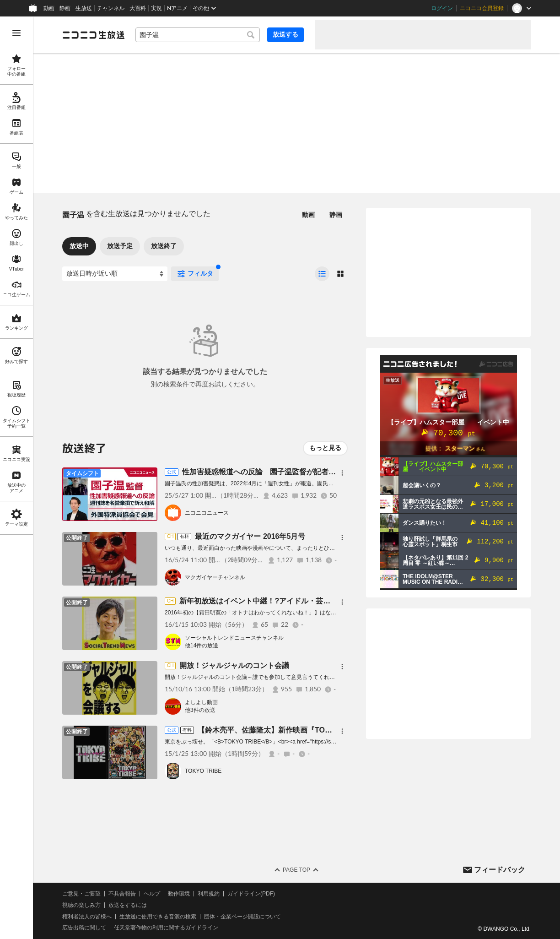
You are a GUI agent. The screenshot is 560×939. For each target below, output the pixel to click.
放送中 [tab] (79, 246)
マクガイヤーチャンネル (215, 577)
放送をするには (128, 905)
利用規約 (209, 894)
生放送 (84, 8)
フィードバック (500, 870)
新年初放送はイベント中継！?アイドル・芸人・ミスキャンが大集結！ (295, 601)
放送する (285, 34)
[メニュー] (342, 473)
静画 (65, 8)
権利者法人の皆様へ (87, 917)
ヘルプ (152, 894)
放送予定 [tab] (120, 246)
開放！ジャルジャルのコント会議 (234, 665)
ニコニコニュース (207, 513)
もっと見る (325, 448)
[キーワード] (198, 35)
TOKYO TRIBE (203, 771)
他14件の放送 (202, 646)
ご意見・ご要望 (81, 894)
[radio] (322, 274)
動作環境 (179, 894)
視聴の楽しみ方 (81, 905)
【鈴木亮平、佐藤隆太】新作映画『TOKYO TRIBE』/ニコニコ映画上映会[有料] (328, 730)
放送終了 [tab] (164, 246)
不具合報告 (122, 894)
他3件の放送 (200, 710)
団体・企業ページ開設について (242, 917)
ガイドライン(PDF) (251, 894)
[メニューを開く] (16, 33)
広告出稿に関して (84, 928)
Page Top (296, 870)
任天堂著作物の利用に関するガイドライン (166, 928)
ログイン (442, 8)
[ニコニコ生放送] (93, 35)
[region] (16, 478)
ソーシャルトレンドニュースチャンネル (234, 638)
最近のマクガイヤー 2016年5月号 (250, 536)
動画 (49, 8)
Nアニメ (177, 8)
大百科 (138, 8)
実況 (156, 8)
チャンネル (111, 8)
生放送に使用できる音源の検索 (158, 917)
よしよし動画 (201, 702)
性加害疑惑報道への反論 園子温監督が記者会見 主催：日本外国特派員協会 (310, 472)
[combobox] (198, 35)
